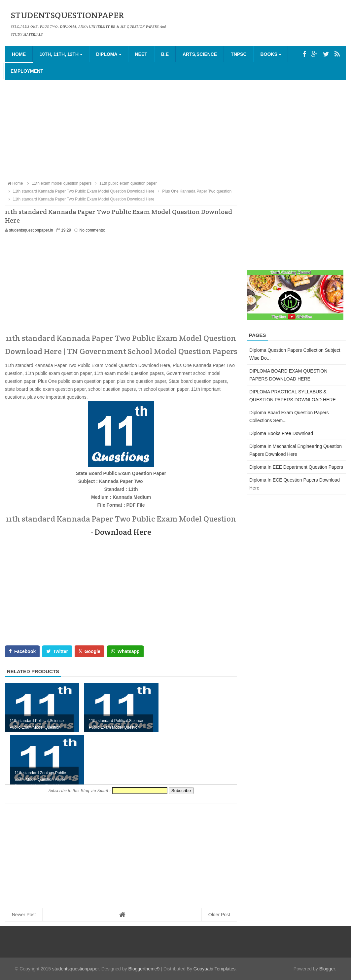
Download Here (123, 532)
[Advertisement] (175, 130)
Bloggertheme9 (144, 969)
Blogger (327, 969)
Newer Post (24, 915)
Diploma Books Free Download (281, 433)
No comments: (92, 230)
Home (19, 54)
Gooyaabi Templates (214, 969)
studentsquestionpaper (75, 969)
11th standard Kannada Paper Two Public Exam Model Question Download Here (80, 199)
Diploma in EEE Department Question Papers (296, 467)
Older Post (219, 915)
